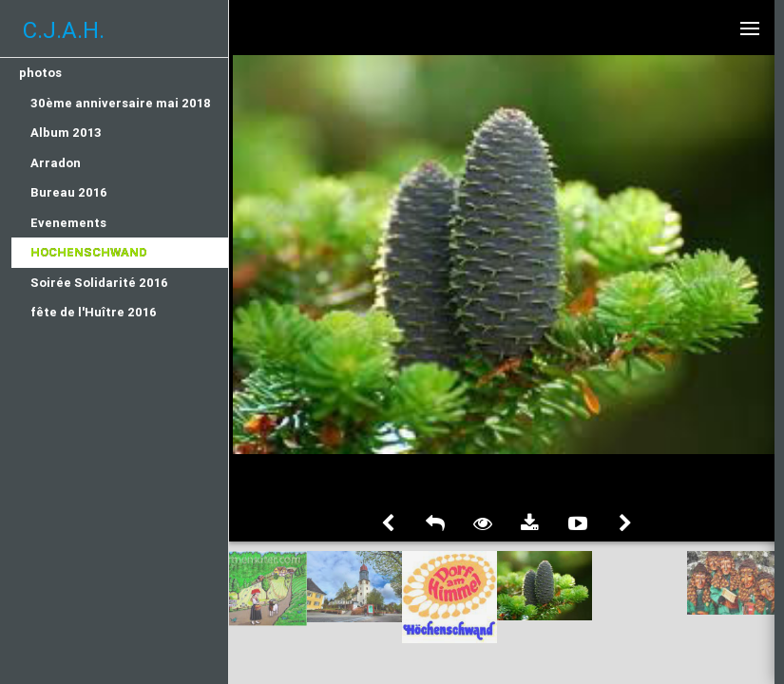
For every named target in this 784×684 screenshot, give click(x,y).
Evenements (68, 223)
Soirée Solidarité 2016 (99, 283)
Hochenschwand (89, 252)
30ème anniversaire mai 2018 (121, 103)
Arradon (56, 163)
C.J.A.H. (64, 30)
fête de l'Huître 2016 (94, 312)
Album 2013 (66, 133)
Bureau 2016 (69, 192)
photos (40, 73)
